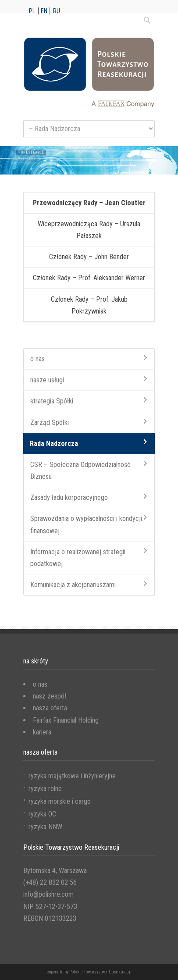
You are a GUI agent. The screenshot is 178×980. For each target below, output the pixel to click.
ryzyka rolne (45, 789)
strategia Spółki (52, 401)
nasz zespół (50, 696)
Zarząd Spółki (50, 422)
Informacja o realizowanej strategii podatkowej (78, 558)
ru (57, 11)
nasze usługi (47, 380)
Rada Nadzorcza (54, 444)
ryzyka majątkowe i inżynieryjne (72, 776)
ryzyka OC (42, 814)
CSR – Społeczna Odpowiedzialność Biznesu (80, 470)
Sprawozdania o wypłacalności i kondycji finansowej (86, 524)
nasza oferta (50, 708)
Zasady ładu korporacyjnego (69, 497)
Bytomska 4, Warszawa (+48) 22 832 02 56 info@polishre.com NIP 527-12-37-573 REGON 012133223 (55, 894)
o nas (37, 359)
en (44, 11)
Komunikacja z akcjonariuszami (73, 585)
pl (32, 11)
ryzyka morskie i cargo (60, 801)
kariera (42, 732)
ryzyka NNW (45, 827)
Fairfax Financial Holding (66, 720)
